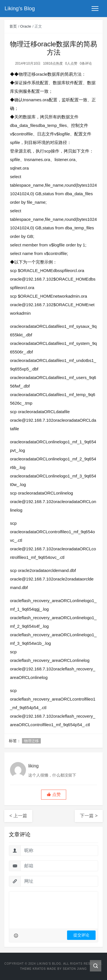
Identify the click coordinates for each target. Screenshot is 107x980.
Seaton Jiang (75, 969)
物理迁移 (31, 741)
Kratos (39, 969)
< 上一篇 (18, 816)
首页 (13, 26)
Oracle (26, 26)
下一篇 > (89, 816)
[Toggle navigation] (95, 9)
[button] (54, 795)
